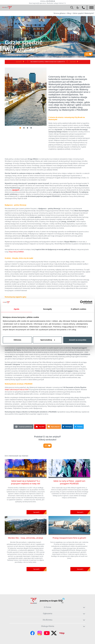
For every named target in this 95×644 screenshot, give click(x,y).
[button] (72, 8)
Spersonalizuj (48, 340)
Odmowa (17, 340)
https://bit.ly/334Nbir (16, 252)
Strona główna (59, 13)
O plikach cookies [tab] (79, 309)
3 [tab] (27, 128)
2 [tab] (24, 128)
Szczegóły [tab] (47, 309)
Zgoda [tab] (17, 309)
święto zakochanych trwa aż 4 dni (17, 389)
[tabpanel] (26, 97)
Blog (69, 13)
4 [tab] (31, 128)
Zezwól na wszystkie (78, 340)
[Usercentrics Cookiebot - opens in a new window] (82, 302)
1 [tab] (20, 128)
